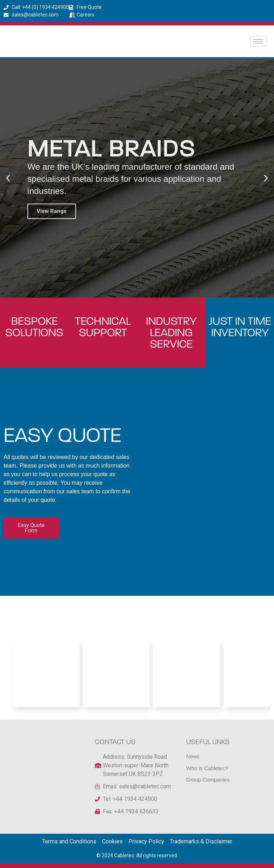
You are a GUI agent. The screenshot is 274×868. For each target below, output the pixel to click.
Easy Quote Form (31, 528)
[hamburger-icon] (258, 41)
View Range (52, 211)
